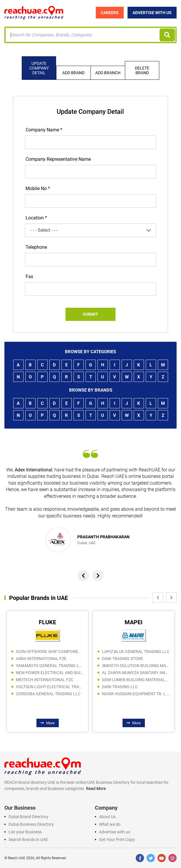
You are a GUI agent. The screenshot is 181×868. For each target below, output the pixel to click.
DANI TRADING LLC (120, 687)
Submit (90, 314)
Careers (110, 13)
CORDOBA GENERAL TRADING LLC (48, 694)
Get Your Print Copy (117, 840)
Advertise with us (115, 832)
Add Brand (73, 73)
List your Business (25, 832)
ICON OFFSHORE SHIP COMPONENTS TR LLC (50, 652)
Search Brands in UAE (28, 840)
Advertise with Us (152, 13)
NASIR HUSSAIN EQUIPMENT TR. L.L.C (136, 694)
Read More (96, 789)
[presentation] (83, 576)
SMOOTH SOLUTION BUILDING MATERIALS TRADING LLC (136, 666)
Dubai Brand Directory (29, 817)
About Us (107, 817)
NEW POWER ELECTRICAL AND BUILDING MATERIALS (50, 673)
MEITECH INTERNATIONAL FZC (45, 680)
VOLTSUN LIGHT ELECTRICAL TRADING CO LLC (50, 687)
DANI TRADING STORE (123, 659)
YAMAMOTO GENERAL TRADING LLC (50, 666)
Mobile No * (38, 188)
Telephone (36, 247)
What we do (110, 824)
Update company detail (39, 68)
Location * (36, 218)
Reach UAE (17, 858)
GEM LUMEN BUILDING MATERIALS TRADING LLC (136, 680)
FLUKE (47, 622)
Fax (29, 276)
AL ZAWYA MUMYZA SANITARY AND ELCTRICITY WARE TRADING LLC (136, 673)
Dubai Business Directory (31, 824)
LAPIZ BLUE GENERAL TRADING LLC (136, 652)
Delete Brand (142, 70)
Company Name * (44, 130)
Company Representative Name (58, 159)
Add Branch (108, 73)
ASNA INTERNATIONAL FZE (41, 659)
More (48, 723)
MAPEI (134, 622)
